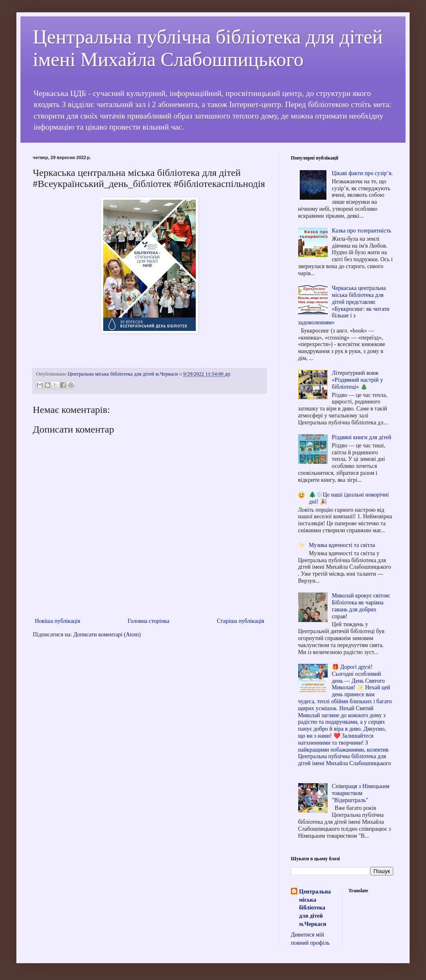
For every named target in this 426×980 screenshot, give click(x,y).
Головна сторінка (149, 621)
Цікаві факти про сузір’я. (362, 173)
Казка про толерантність (361, 231)
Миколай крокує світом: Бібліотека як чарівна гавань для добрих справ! (361, 606)
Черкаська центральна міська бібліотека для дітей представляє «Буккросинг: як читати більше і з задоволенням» (344, 305)
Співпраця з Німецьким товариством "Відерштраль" (361, 793)
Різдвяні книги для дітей (361, 437)
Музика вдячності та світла (342, 545)
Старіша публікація (240, 621)
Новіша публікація (58, 621)
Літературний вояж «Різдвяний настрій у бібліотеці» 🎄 (357, 380)
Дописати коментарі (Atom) (107, 635)
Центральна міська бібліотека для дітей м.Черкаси (315, 908)
